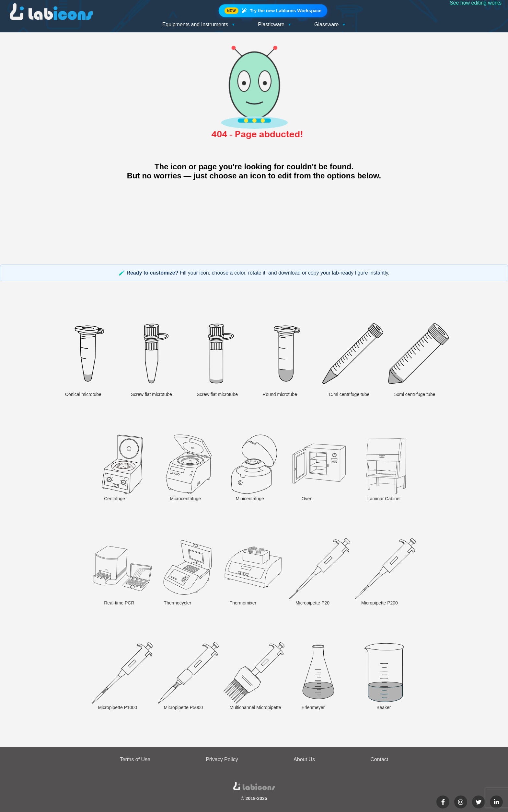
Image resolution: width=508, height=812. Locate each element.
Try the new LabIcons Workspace (273, 11)
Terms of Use (135, 759)
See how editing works (476, 3)
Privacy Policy (222, 759)
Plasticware (275, 24)
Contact (379, 759)
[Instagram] (461, 802)
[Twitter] (479, 802)
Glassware (330, 24)
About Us (304, 759)
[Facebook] (443, 802)
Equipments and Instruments (199, 24)
